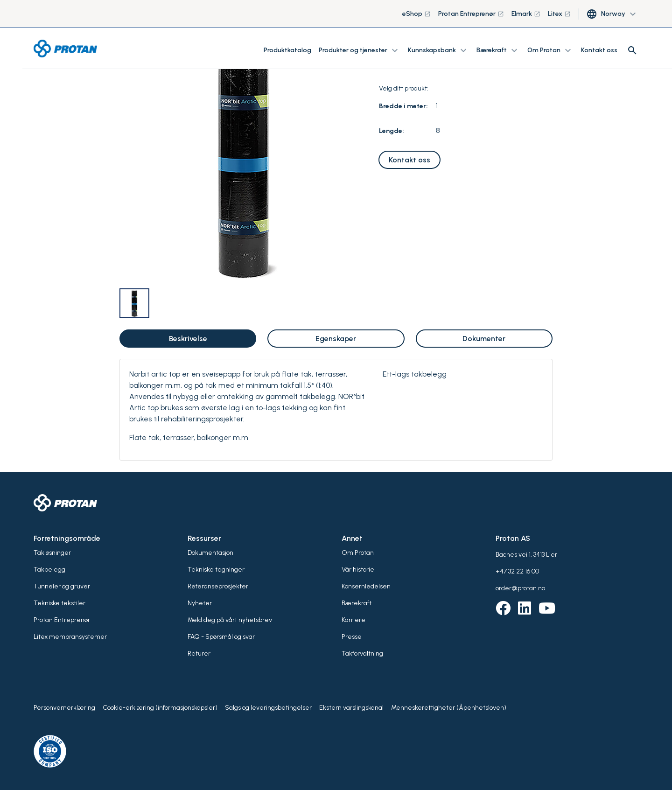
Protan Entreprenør (471, 14)
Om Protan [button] (550, 50)
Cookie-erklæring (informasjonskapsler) (160, 708)
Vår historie (358, 570)
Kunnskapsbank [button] (438, 50)
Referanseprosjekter (218, 586)
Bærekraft (357, 603)
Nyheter (200, 603)
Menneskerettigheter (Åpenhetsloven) (449, 708)
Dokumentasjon (210, 553)
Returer (199, 654)
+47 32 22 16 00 (517, 571)
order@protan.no (520, 588)
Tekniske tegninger (216, 570)
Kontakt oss (599, 50)
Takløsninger (52, 553)
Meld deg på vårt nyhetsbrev (230, 620)
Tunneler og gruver (62, 586)
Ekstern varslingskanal (351, 708)
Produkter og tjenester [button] (360, 50)
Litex (559, 14)
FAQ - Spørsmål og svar (221, 637)
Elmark (526, 14)
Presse (352, 637)
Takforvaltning (362, 654)
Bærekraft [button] (498, 50)
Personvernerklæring (64, 708)
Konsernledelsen (366, 586)
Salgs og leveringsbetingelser (268, 708)
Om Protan (358, 553)
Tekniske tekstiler (59, 603)
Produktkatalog (287, 50)
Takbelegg (49, 570)
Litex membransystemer (70, 637)
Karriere (353, 620)
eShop (416, 14)
